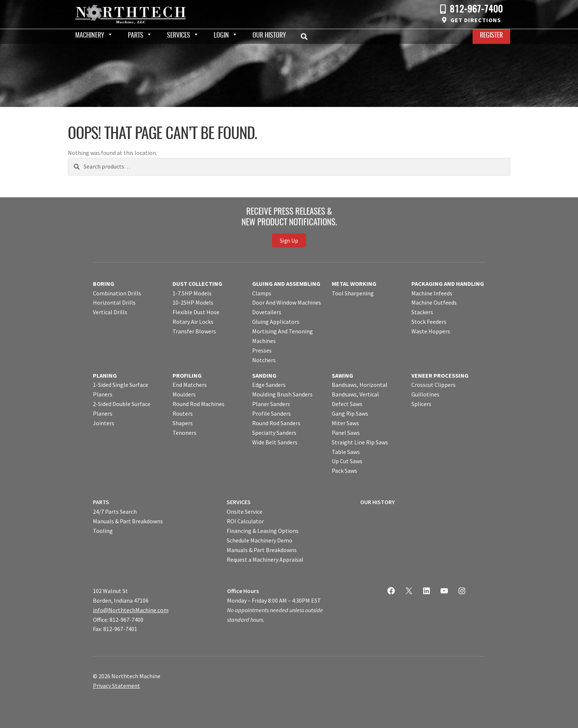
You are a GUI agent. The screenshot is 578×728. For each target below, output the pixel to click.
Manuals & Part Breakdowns (128, 521)
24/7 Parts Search (115, 512)
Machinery (90, 36)
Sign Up (289, 241)
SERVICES (239, 502)
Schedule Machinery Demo (260, 540)
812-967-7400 (476, 10)
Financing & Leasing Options (263, 531)
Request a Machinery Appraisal (265, 559)
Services (179, 36)
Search (306, 37)
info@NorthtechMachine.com (131, 610)
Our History (269, 36)
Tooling (103, 531)
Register (491, 36)
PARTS (101, 502)
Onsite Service (245, 512)
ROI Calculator (245, 521)
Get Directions (476, 20)
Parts (136, 36)
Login (221, 36)
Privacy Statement (116, 686)
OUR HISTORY (377, 502)
